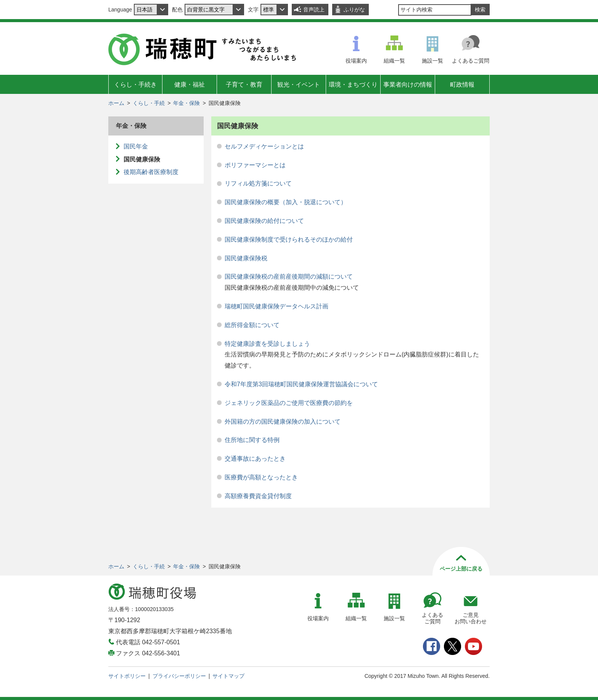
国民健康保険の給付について (264, 221)
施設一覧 (432, 61)
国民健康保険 (142, 159)
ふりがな (354, 10)
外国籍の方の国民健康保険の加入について (283, 422)
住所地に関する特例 (252, 440)
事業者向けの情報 (408, 85)
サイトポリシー (127, 676)
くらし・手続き (135, 85)
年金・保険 (186, 103)
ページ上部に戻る (461, 569)
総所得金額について (252, 325)
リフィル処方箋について (258, 183)
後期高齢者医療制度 (151, 172)
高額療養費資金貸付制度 (258, 496)
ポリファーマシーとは (255, 165)
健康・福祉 (190, 85)
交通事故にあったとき (255, 459)
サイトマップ (228, 676)
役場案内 (356, 61)
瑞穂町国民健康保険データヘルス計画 (276, 306)
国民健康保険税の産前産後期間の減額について (289, 277)
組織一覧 (394, 61)
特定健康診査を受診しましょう (267, 344)
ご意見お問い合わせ (471, 618)
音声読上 (314, 10)
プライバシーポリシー (179, 676)
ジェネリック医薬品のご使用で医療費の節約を (289, 403)
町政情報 (462, 85)
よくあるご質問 (471, 61)
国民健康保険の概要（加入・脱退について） (286, 202)
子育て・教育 (244, 85)
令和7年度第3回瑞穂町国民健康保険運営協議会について (301, 384)
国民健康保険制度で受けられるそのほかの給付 (289, 240)
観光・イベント (299, 85)
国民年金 (136, 146)
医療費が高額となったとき (261, 477)
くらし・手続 (149, 103)
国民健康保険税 (246, 258)
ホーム (116, 103)
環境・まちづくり (353, 85)
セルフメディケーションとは (264, 146)
